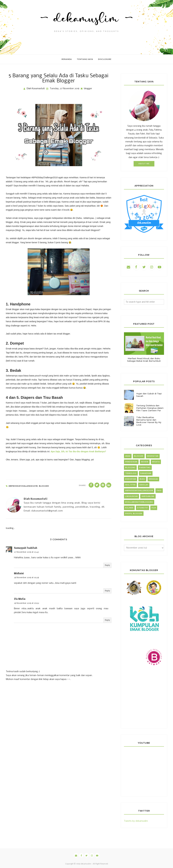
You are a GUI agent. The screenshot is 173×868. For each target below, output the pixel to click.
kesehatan (153, 456)
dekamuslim (86, 864)
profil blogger (134, 514)
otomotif (143, 508)
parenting (145, 468)
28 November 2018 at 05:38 (26, 578)
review (145, 462)
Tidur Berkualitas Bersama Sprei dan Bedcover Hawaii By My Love (149, 421)
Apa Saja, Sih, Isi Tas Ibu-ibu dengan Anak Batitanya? (78, 451)
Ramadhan (146, 473)
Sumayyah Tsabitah (26, 548)
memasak (153, 479)
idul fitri (130, 485)
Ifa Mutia (20, 599)
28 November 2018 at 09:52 (27, 603)
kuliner (129, 508)
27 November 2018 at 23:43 (26, 552)
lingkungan (131, 496)
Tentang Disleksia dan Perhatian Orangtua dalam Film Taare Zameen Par (150, 408)
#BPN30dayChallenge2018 (23, 486)
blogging (130, 468)
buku (142, 479)
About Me (144, 164)
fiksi (159, 491)
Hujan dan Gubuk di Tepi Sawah (149, 395)
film (154, 508)
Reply (107, 565)
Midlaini (19, 574)
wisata (156, 462)
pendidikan (131, 462)
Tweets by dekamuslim (136, 821)
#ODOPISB (131, 479)
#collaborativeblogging (139, 502)
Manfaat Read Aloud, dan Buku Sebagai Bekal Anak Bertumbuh (144, 360)
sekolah (144, 485)
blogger (88, 89)
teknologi (131, 473)
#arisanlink (148, 496)
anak (128, 456)
